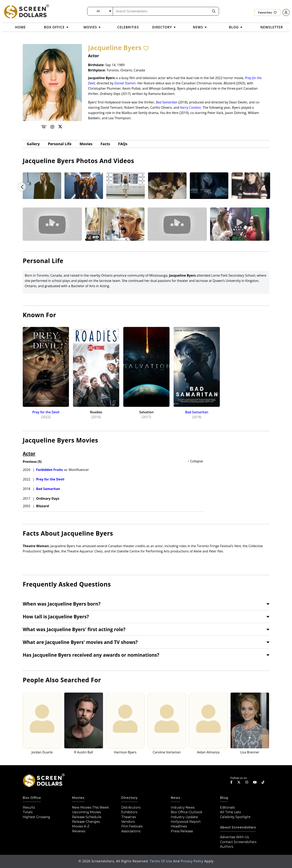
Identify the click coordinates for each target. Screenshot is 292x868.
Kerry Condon (191, 107)
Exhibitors (129, 812)
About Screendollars (238, 827)
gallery (33, 144)
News (176, 798)
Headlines (179, 826)
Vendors (128, 822)
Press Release (182, 831)
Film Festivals (132, 826)
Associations (131, 831)
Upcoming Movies (86, 812)
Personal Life (60, 144)
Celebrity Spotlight (235, 817)
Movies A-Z (81, 826)
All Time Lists (230, 812)
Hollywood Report (186, 822)
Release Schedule (87, 817)
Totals (28, 812)
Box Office (32, 798)
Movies (86, 144)
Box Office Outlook (187, 812)
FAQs (123, 144)
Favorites (267, 12)
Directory (129, 798)
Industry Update (184, 817)
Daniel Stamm (125, 83)
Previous (22, 187)
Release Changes (86, 822)
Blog (224, 798)
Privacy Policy (192, 861)
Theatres (129, 817)
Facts (105, 144)
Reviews (79, 831)
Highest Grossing (36, 817)
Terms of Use (161, 861)
